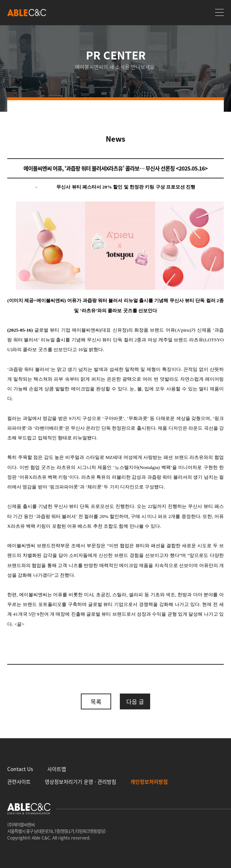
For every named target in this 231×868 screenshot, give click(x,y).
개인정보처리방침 (149, 781)
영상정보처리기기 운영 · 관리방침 (80, 781)
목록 (96, 701)
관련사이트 (19, 781)
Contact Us (20, 769)
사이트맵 (57, 769)
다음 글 (135, 701)
